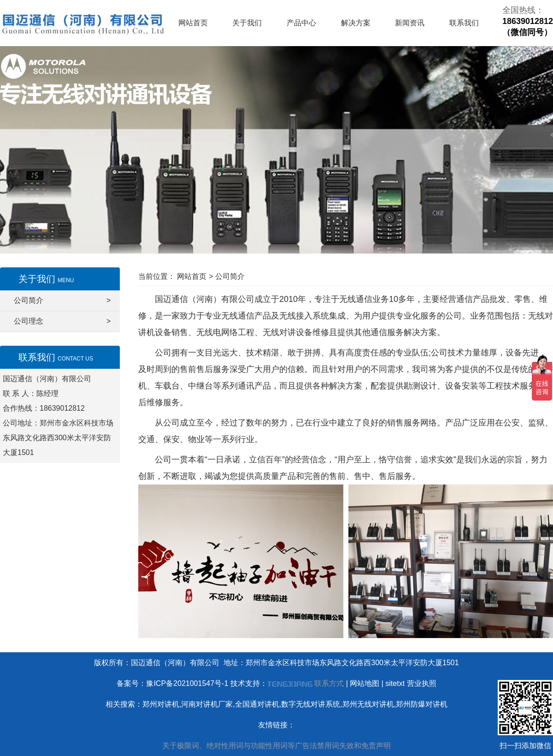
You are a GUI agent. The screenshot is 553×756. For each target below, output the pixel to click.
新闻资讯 (410, 23)
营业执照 (422, 683)
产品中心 (301, 23)
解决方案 (356, 23)
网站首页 (193, 23)
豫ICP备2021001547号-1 (187, 683)
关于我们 (247, 23)
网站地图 (365, 683)
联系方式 (329, 683)
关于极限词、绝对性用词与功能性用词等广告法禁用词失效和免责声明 (276, 746)
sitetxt (395, 683)
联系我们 (464, 23)
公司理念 (62, 321)
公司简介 (62, 301)
